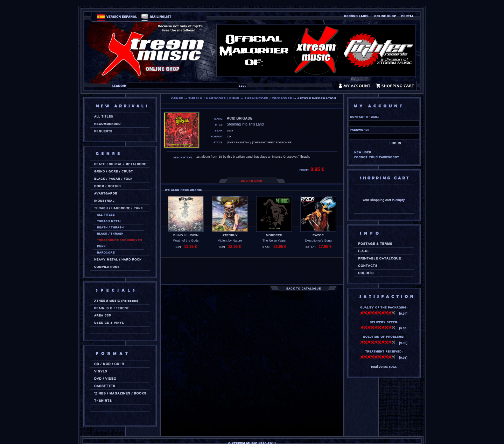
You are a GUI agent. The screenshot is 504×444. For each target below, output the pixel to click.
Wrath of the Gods (186, 241)
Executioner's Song (318, 241)
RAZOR (318, 235)
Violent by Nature (230, 241)
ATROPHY (230, 235)
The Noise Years (274, 241)
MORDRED (274, 235)
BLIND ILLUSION (186, 235)
